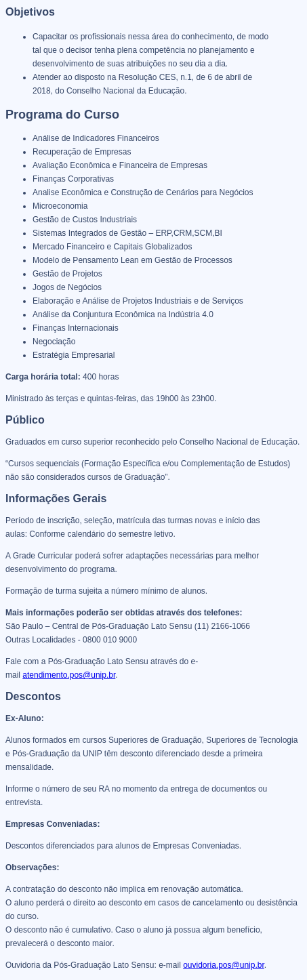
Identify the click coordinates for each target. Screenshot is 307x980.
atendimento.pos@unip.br (69, 675)
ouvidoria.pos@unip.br (224, 965)
